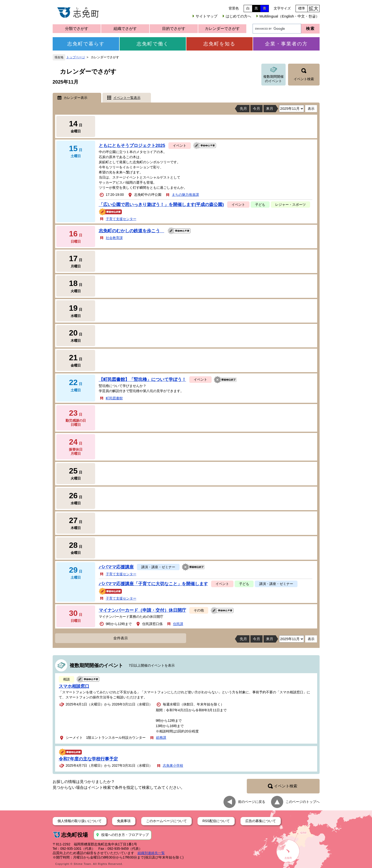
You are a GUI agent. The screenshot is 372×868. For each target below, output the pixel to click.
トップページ (76, 57)
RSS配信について (216, 821)
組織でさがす (125, 29)
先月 (243, 108)
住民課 (178, 624)
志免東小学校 (173, 765)
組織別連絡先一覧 (151, 853)
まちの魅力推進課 (185, 195)
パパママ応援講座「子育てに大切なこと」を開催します (153, 584)
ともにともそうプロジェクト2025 (132, 146)
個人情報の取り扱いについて (80, 821)
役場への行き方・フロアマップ (125, 835)
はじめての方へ (238, 16)
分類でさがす (77, 29)
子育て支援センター (121, 219)
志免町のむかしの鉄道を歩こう (132, 231)
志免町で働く (153, 44)
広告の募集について (261, 821)
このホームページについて (166, 821)
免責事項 (124, 821)
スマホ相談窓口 (74, 686)
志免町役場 (74, 835)
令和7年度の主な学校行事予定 (88, 759)
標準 (302, 8)
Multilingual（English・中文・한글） (289, 16)
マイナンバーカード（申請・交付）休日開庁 (142, 610)
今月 (256, 108)
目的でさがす (174, 29)
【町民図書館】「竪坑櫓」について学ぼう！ (142, 379)
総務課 (161, 738)
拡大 (314, 9)
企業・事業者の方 (286, 44)
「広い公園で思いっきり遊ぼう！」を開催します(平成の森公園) (161, 205)
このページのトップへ (303, 802)
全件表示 (121, 638)
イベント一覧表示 (127, 98)
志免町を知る (219, 44)
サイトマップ (207, 16)
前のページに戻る (252, 802)
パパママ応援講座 (116, 567)
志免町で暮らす (86, 44)
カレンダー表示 (75, 98)
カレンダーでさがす (222, 29)
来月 (270, 108)
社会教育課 (114, 238)
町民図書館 (114, 398)
